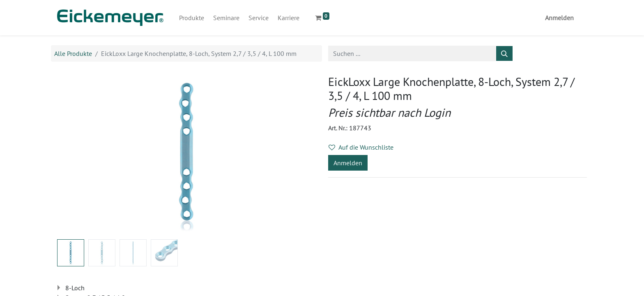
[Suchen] (504, 53)
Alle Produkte (73, 53)
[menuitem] (192, 18)
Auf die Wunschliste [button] (361, 147)
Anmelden (559, 18)
